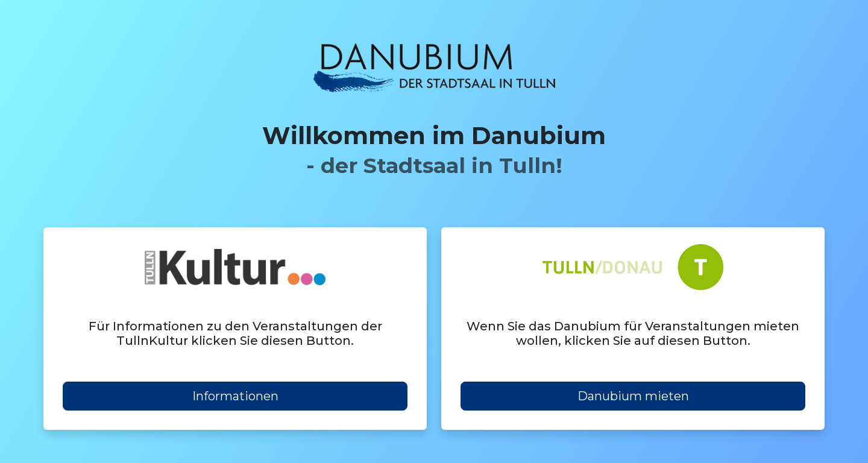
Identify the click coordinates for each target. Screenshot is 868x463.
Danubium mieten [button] (633, 396)
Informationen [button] (235, 396)
